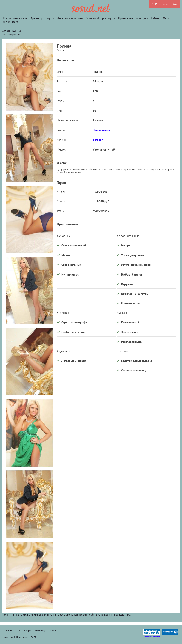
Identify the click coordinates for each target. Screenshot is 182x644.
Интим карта (10, 22)
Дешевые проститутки (70, 18)
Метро (167, 18)
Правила (9, 631)
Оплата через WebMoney (31, 631)
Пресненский (101, 130)
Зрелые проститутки (42, 18)
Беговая (98, 140)
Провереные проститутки (133, 18)
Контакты (54, 631)
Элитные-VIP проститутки (101, 18)
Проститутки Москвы (15, 18)
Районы (155, 18)
